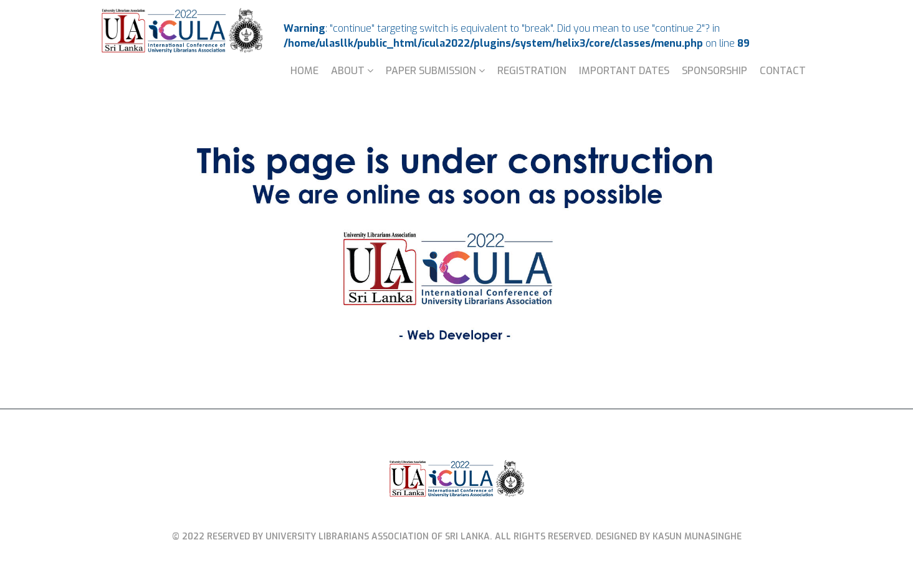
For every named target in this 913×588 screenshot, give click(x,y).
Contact (783, 71)
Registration (532, 71)
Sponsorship (715, 71)
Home (304, 71)
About (348, 71)
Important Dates (624, 71)
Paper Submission (431, 71)
